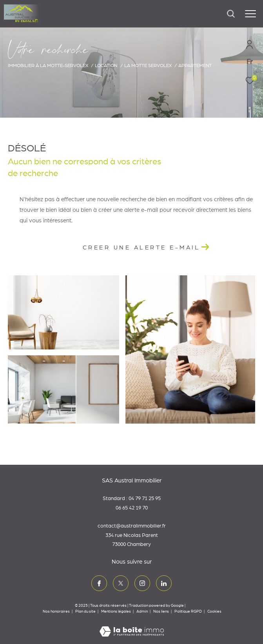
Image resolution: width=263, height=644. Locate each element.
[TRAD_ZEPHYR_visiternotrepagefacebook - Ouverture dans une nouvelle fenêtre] (99, 583)
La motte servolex (148, 65)
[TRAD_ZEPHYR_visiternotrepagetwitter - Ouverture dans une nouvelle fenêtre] (121, 583)
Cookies (214, 611)
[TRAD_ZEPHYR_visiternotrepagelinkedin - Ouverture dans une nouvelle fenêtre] (164, 583)
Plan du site (86, 611)
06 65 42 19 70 (132, 508)
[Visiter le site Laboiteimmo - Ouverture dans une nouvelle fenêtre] (132, 626)
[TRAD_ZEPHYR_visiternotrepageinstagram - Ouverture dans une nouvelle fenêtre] (142, 583)
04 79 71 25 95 (145, 499)
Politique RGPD (188, 611)
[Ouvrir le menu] (250, 14)
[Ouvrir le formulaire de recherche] (211, 14)
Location (106, 65)
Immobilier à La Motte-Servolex (48, 65)
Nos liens (161, 611)
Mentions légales (116, 611)
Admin (142, 611)
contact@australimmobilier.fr (132, 526)
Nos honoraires (56, 611)
